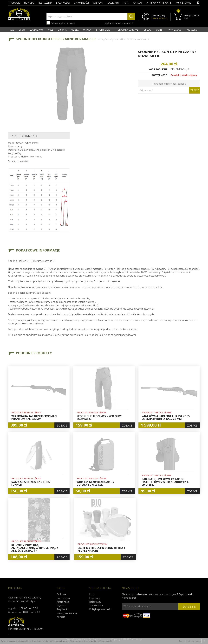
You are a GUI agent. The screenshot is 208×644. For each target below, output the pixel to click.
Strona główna (103, 39)
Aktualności (63, 602)
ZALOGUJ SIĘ (158, 15)
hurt (126, 3)
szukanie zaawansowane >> (119, 23)
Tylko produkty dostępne (61, 23)
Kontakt (61, 617)
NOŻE (51, 30)
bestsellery (45, 3)
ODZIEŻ (75, 30)
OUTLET (160, 30)
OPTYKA (87, 30)
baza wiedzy (63, 3)
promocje (14, 3)
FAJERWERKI (192, 30)
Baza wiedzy (64, 598)
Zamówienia (96, 605)
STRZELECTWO (103, 30)
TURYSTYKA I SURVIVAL (127, 30)
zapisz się (189, 607)
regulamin (113, 3)
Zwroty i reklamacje (68, 613)
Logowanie (95, 598)
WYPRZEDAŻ (175, 30)
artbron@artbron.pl (159, 3)
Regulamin (63, 609)
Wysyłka (61, 605)
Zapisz (195, 90)
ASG (12, 30)
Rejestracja (95, 602)
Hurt (92, 594)
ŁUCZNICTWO (36, 30)
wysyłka (98, 3)
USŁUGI (148, 30)
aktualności (82, 3)
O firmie (61, 594)
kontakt (137, 3)
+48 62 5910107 (184, 3)
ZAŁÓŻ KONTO (159, 18)
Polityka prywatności (100, 609)
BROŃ (22, 30)
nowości (29, 3)
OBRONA (62, 30)
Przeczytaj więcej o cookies (190, 641)
